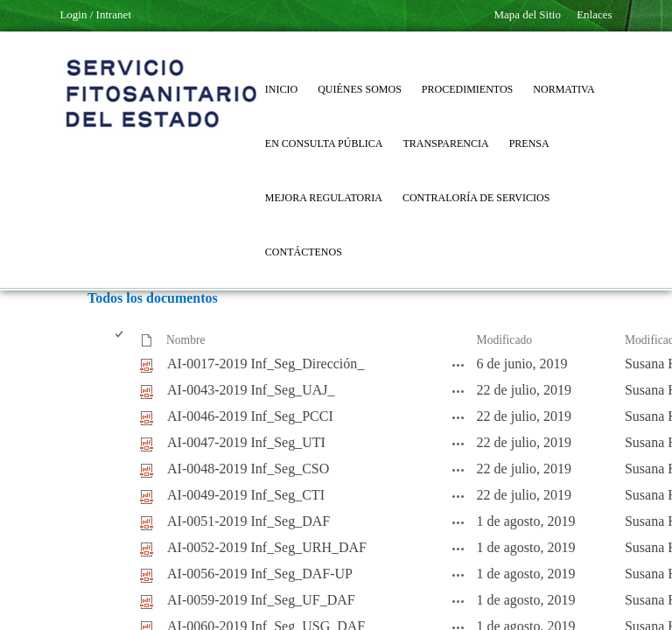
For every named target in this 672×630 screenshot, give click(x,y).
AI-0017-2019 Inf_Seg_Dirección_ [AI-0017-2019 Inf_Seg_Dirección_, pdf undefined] (266, 364)
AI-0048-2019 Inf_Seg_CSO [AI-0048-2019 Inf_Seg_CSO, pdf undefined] (248, 469)
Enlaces (594, 14)
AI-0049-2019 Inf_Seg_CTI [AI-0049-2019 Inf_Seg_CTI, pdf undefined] (246, 495)
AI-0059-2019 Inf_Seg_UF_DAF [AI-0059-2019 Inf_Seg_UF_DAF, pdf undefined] (261, 600)
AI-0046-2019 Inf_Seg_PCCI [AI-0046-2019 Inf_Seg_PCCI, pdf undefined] (250, 416)
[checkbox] (120, 341)
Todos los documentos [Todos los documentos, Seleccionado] (153, 298)
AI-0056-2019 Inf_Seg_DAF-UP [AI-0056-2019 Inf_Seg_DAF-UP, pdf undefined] (260, 574)
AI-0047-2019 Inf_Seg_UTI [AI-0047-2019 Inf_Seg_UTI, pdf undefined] (246, 442)
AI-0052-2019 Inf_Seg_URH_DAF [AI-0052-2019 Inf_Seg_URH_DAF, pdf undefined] (267, 547)
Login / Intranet (95, 14)
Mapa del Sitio (527, 14)
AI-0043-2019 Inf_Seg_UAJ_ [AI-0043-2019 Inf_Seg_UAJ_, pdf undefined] (251, 390)
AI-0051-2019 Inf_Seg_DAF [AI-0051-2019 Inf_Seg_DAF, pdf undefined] (248, 521)
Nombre (186, 340)
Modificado (504, 340)
